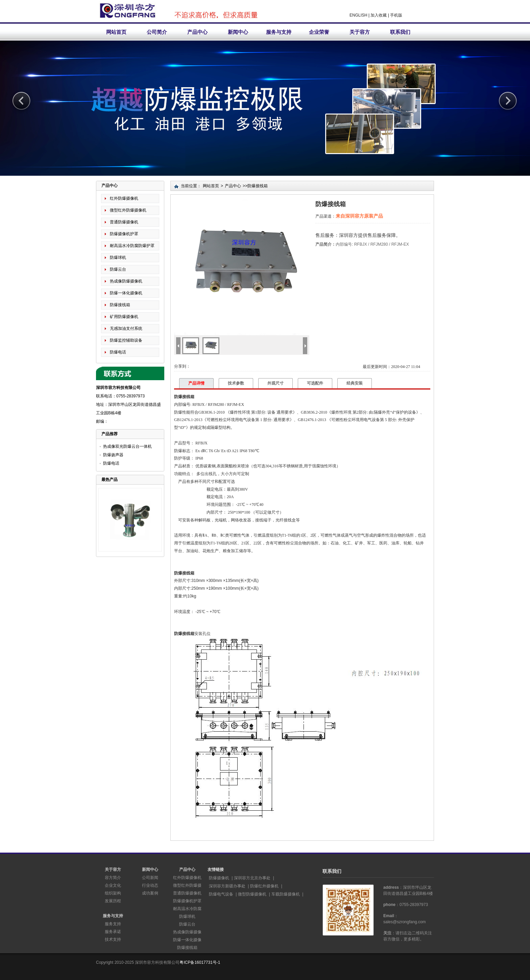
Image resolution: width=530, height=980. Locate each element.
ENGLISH (358, 15)
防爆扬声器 (113, 455)
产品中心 (197, 32)
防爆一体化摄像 (187, 940)
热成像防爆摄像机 (126, 281)
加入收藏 (379, 15)
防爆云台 (118, 269)
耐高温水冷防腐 (187, 909)
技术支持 (113, 939)
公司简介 (157, 32)
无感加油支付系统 (126, 328)
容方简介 (113, 878)
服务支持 (113, 924)
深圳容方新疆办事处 (227, 886)
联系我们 (400, 32)
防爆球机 (118, 258)
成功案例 (150, 893)
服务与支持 (279, 32)
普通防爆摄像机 (124, 222)
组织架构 (113, 893)
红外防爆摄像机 (124, 198)
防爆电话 (118, 352)
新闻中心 (238, 32)
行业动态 (150, 885)
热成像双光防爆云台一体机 (127, 446)
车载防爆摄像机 (286, 894)
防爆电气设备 (221, 894)
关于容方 (360, 32)
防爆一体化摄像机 (126, 293)
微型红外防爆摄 (187, 885)
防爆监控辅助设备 (126, 340)
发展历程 (113, 901)
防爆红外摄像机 (264, 886)
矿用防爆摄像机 (124, 317)
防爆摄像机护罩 (124, 234)
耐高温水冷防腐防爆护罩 (132, 246)
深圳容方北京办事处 (252, 878)
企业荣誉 (319, 32)
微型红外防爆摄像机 (128, 210)
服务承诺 (113, 932)
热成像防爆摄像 (187, 932)
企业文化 (113, 885)
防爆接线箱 (120, 305)
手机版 (396, 15)
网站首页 (116, 32)
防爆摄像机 (219, 878)
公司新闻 (150, 878)
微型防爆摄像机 (252, 894)
